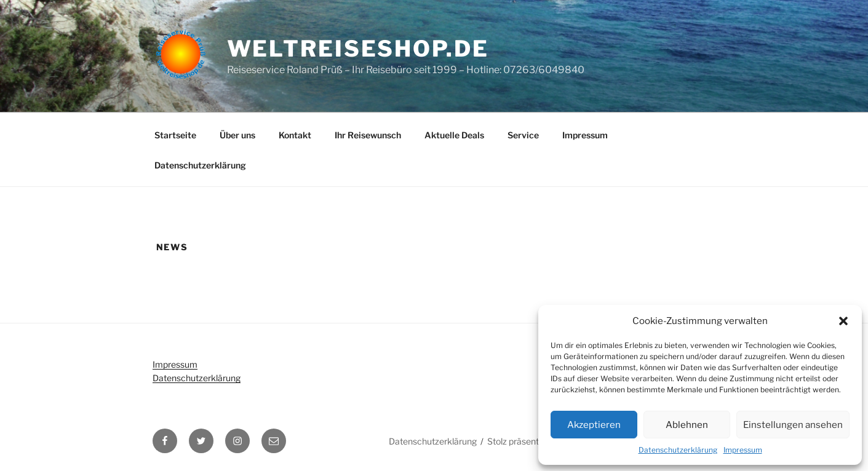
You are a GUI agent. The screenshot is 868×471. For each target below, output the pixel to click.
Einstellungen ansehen (793, 425)
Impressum (743, 450)
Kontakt (295, 135)
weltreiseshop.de (358, 49)
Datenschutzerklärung (678, 450)
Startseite (175, 135)
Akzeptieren (594, 425)
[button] (843, 321)
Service (523, 135)
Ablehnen (687, 425)
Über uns (237, 135)
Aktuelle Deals (454, 135)
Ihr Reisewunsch (368, 135)
